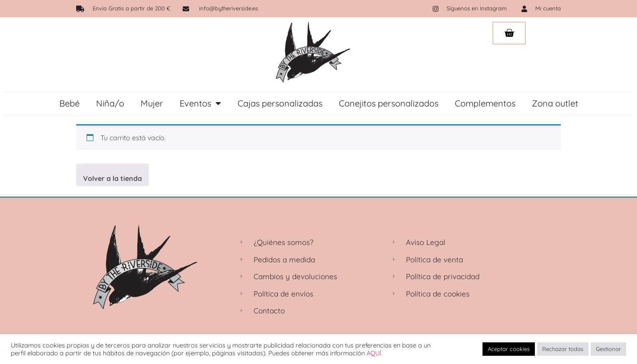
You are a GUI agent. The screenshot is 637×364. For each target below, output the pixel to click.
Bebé (69, 103)
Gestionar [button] (608, 349)
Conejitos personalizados (389, 103)
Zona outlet (555, 103)
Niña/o (110, 103)
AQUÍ (374, 353)
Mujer (152, 103)
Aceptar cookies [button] (509, 349)
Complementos (485, 103)
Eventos (200, 103)
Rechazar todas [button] (563, 349)
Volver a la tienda (113, 178)
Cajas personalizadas (280, 103)
